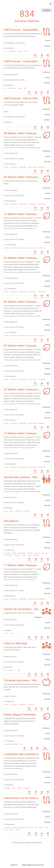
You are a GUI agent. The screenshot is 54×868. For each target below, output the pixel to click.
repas (6, 511)
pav (22, 744)
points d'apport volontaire (12, 744)
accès (14, 788)
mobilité (20, 51)
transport (30, 553)
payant (24, 555)
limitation (37, 553)
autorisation (14, 705)
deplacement (22, 553)
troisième (11, 670)
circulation (7, 553)
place (47, 553)
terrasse (7, 705)
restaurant (31, 705)
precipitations (42, 167)
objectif (18, 830)
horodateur (17, 555)
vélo (6, 51)
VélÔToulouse (12, 88)
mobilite (14, 553)
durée (6, 830)
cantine (11, 511)
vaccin (6, 633)
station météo (32, 167)
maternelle (18, 511)
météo (6, 167)
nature (47, 828)
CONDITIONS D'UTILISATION (32, 865)
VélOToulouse (12, 51)
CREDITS (14, 865)
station (20, 88)
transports (30, 828)
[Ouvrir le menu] (50, 4)
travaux (41, 828)
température (23, 167)
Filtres (46, 10)
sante (11, 633)
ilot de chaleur (14, 167)
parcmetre (36, 555)
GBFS (26, 51)
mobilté (19, 788)
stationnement (9, 555)
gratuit (30, 555)
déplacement (27, 788)
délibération (23, 705)
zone (43, 553)
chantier (12, 830)
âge (19, 670)
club (6, 670)
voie (36, 828)
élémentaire (26, 511)
